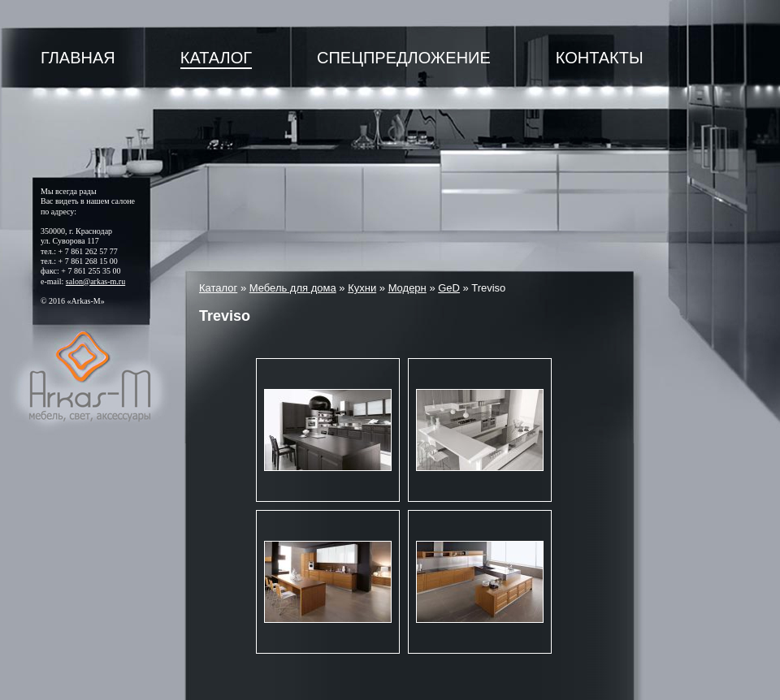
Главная (78, 58)
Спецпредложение (404, 58)
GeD (449, 288)
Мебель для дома (293, 288)
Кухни (362, 288)
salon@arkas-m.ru (95, 281)
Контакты (600, 58)
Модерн (407, 288)
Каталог (216, 58)
